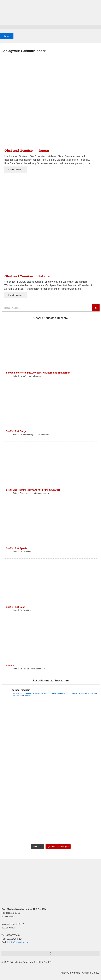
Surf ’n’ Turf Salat (16, 607)
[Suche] (96, 308)
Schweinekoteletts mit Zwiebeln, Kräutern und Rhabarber (38, 373)
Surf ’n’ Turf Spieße (17, 548)
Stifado (10, 665)
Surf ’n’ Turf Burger (17, 431)
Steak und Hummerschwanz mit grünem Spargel (33, 490)
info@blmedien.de (19, 942)
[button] (50, 27)
